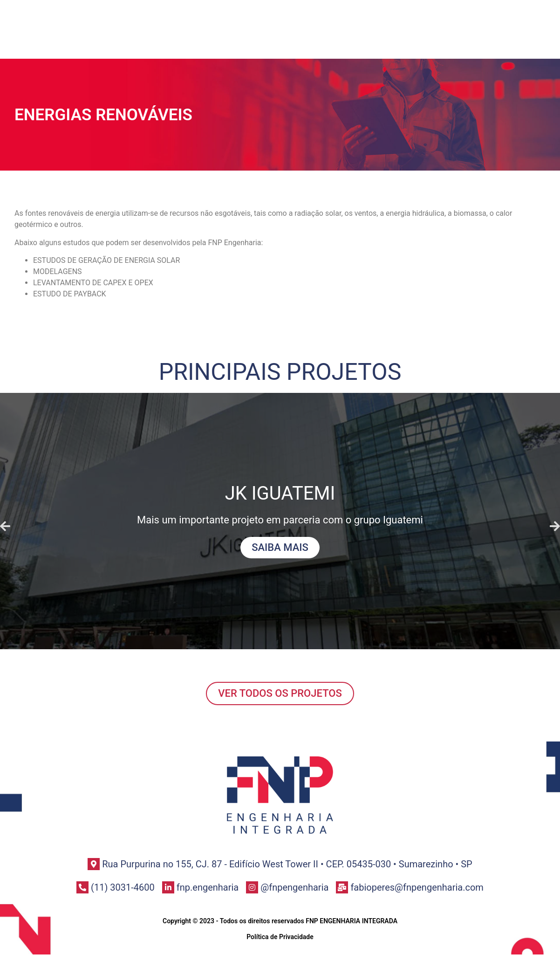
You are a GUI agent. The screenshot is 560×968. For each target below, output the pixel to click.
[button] (5, 526)
